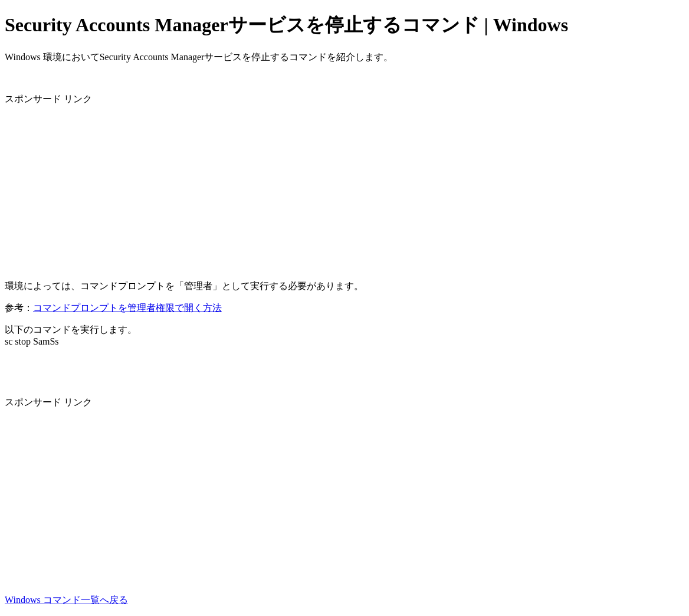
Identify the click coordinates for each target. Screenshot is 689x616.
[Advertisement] (344, 188)
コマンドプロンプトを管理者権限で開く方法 (127, 308)
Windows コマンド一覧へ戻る (66, 600)
